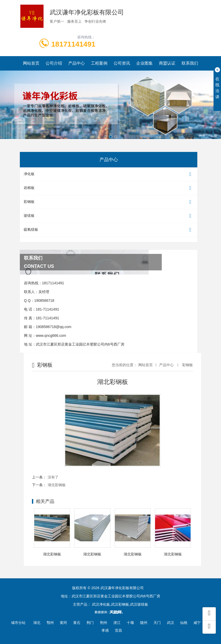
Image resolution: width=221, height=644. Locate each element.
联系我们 (190, 63)
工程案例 (99, 63)
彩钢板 (109, 202)
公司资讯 (122, 63)
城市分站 (18, 623)
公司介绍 (54, 63)
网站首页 (31, 63)
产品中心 (76, 63)
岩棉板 (109, 188)
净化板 (109, 174)
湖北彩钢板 (57, 485)
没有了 (53, 477)
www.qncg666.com (51, 336)
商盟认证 (167, 63)
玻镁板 (109, 216)
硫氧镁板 (109, 230)
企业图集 (144, 63)
